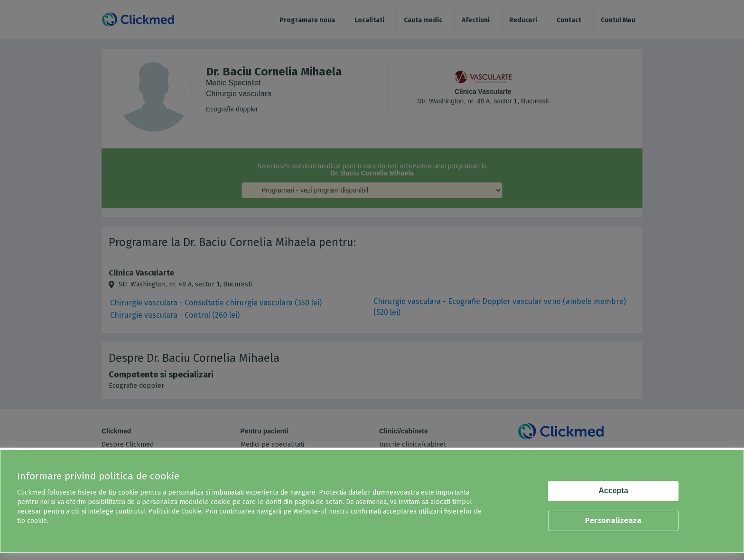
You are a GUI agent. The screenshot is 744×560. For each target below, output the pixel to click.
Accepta (614, 491)
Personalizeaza (613, 520)
